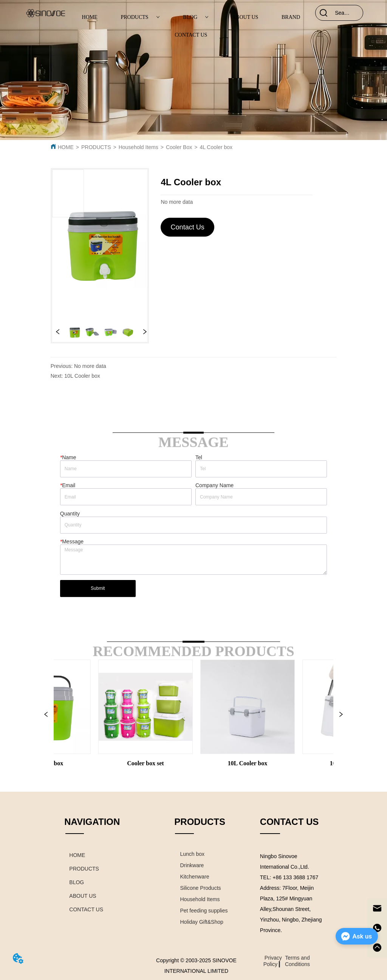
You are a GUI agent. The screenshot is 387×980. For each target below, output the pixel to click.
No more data (90, 366)
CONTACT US (191, 35)
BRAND (291, 17)
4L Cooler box (216, 147)
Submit (98, 588)
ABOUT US (245, 17)
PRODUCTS (140, 17)
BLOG (196, 17)
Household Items (139, 147)
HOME (90, 17)
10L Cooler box (82, 376)
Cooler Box (179, 147)
